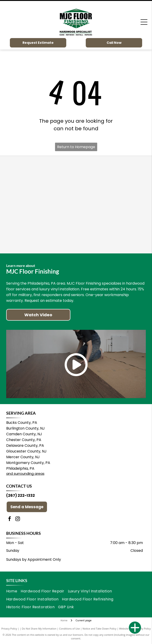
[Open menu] (144, 22)
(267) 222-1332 (21, 495)
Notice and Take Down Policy (99, 629)
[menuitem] (14, 591)
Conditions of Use (70, 629)
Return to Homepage (76, 147)
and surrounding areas (25, 473)
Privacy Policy (9, 629)
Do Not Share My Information (39, 629)
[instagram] (18, 519)
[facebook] (10, 519)
